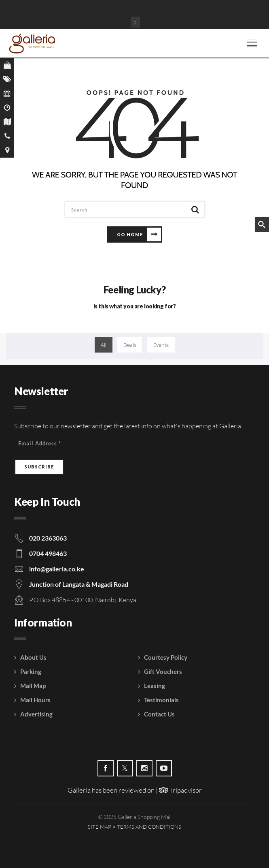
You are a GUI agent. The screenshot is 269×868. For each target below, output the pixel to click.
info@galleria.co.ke (57, 569)
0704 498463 (48, 553)
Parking (31, 671)
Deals (130, 345)
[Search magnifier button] (262, 224)
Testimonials (161, 700)
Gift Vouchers (163, 671)
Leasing (155, 686)
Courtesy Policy (166, 657)
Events (161, 345)
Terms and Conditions (149, 827)
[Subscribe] (39, 467)
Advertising (36, 714)
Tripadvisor (180, 790)
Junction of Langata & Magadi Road (79, 584)
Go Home (130, 234)
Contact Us (159, 714)
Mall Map (33, 686)
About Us (33, 657)
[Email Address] (134, 444)
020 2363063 (48, 538)
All (104, 345)
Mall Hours (35, 700)
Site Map (100, 827)
